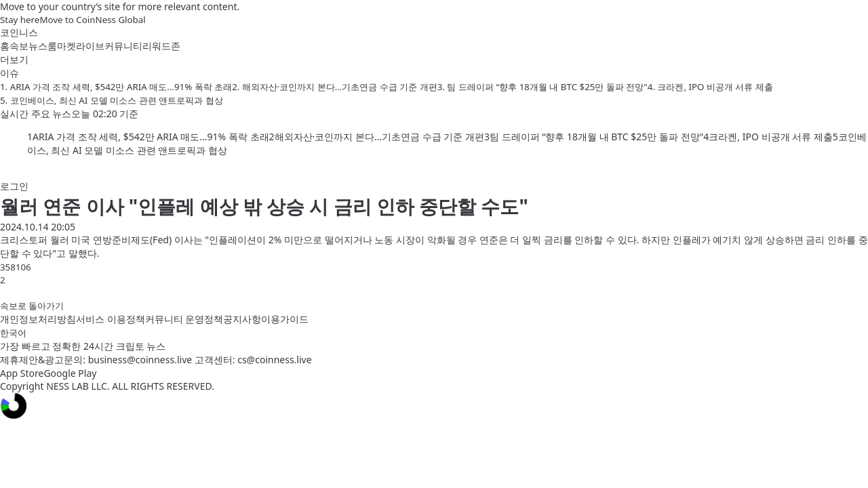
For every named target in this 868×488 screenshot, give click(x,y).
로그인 (14, 186)
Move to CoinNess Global (92, 20)
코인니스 (19, 32)
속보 (19, 46)
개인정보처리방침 (38, 319)
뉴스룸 (43, 46)
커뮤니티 (123, 46)
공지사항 (242, 319)
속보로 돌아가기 (32, 306)
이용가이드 (285, 319)
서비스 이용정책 (111, 319)
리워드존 (161, 46)
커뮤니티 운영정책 (184, 319)
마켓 (66, 46)
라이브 (90, 46)
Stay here (20, 20)
